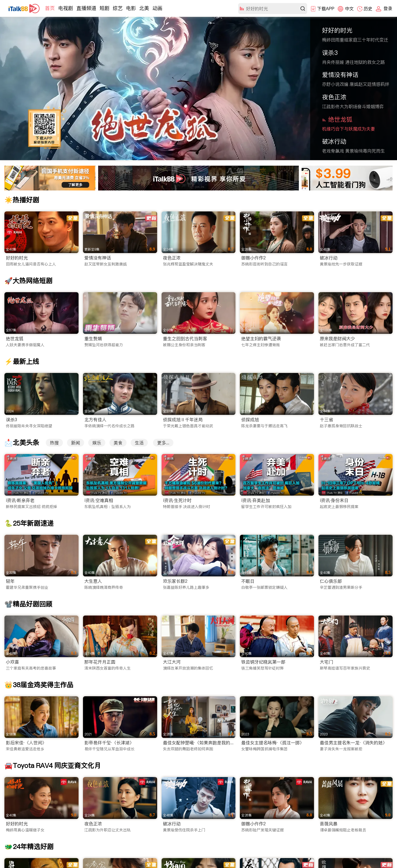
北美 (144, 8)
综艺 (118, 8)
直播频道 (86, 8)
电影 (131, 8)
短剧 (104, 8)
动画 (157, 8)
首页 (50, 8)
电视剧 (66, 8)
